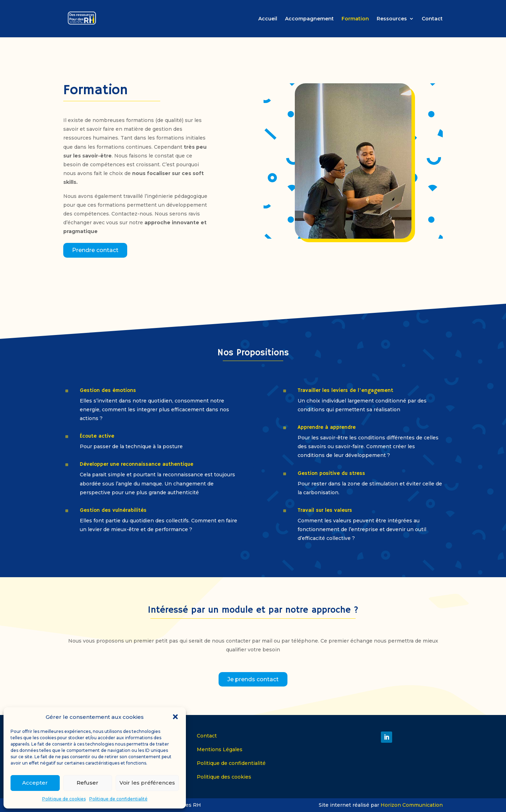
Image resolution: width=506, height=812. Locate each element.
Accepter (35, 783)
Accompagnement (309, 19)
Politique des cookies (224, 777)
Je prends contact (253, 679)
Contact (432, 19)
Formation (355, 19)
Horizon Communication (412, 805)
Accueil (268, 19)
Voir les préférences (147, 783)
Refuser (87, 783)
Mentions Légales (220, 749)
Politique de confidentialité (118, 799)
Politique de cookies (64, 799)
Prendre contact (95, 250)
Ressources (392, 19)
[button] (175, 717)
